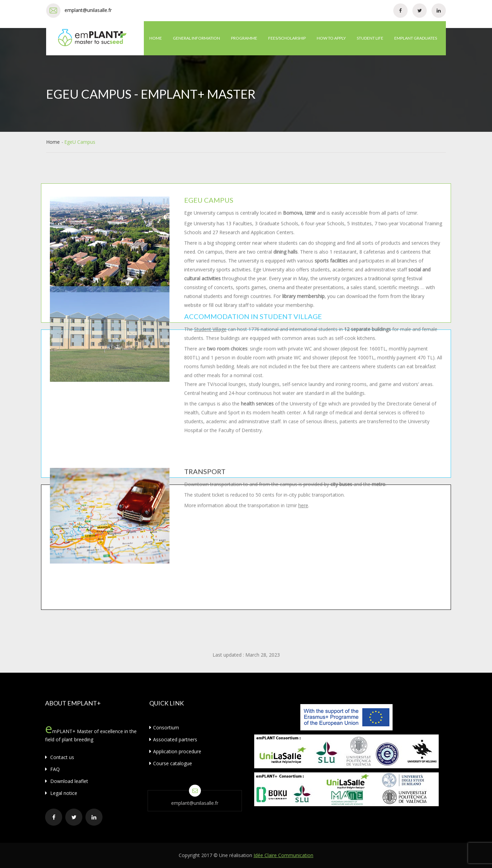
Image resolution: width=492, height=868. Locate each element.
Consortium (164, 727)
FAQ (52, 769)
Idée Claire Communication (283, 855)
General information (196, 38)
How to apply (331, 38)
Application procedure (175, 751)
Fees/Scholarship (287, 38)
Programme (244, 38)
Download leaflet (67, 781)
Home (156, 38)
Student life (370, 38)
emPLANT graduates (416, 38)
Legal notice (61, 793)
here (303, 242)
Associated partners (173, 739)
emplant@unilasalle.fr (88, 10)
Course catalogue (171, 763)
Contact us (60, 757)
